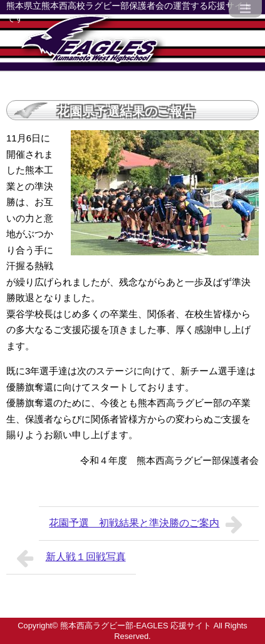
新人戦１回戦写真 (71, 558)
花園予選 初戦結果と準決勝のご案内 (149, 524)
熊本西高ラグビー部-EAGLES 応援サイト (136, 626)
